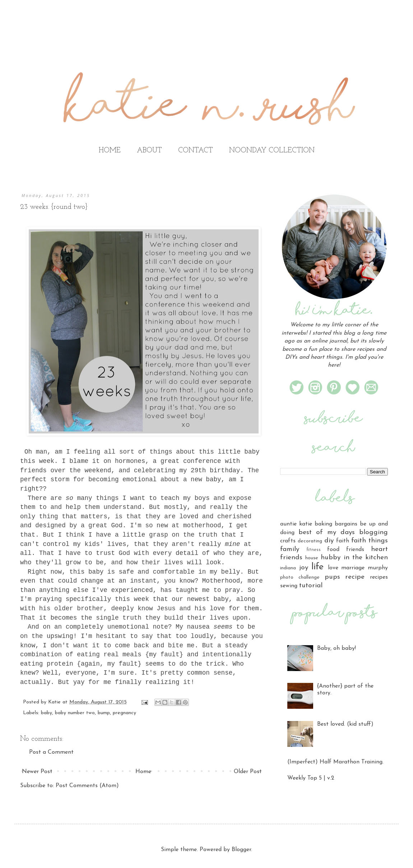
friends (355, 550)
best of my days (327, 532)
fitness (314, 550)
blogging (373, 532)
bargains (346, 524)
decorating (310, 541)
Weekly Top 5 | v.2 (311, 778)
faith (343, 541)
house (312, 558)
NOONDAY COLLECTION (272, 151)
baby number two (75, 713)
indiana (288, 568)
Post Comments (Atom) (87, 786)
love (333, 568)
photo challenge (300, 577)
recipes (379, 577)
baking (323, 524)
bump (104, 713)
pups (332, 577)
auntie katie (296, 524)
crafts (288, 541)
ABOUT (149, 151)
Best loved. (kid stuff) (345, 724)
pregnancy (124, 713)
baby (47, 713)
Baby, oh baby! (337, 648)
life (317, 567)
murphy (378, 568)
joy (304, 568)
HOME (110, 151)
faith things (370, 541)
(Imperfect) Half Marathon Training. (335, 762)
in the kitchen (366, 558)
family (290, 549)
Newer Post (37, 772)
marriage (353, 568)
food (333, 550)
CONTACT (196, 151)
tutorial (311, 586)
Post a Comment (51, 752)
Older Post (248, 772)
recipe (355, 577)
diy (329, 541)
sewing (289, 586)
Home (143, 772)
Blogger (241, 850)
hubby (331, 558)
